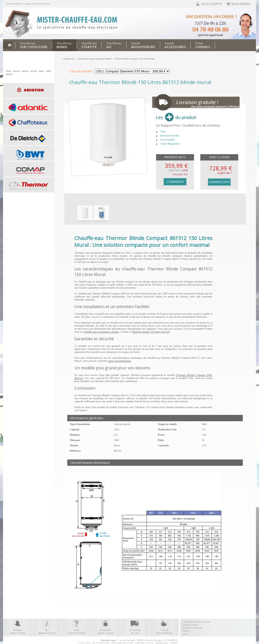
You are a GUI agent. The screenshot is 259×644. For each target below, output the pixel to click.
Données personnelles (193, 628)
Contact (186, 631)
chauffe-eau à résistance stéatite (101, 332)
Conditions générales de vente (196, 622)
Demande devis (219, 182)
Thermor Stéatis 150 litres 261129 (151, 332)
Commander (175, 182)
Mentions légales (190, 625)
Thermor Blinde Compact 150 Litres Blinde (28, 4)
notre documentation (120, 361)
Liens (185, 634)
